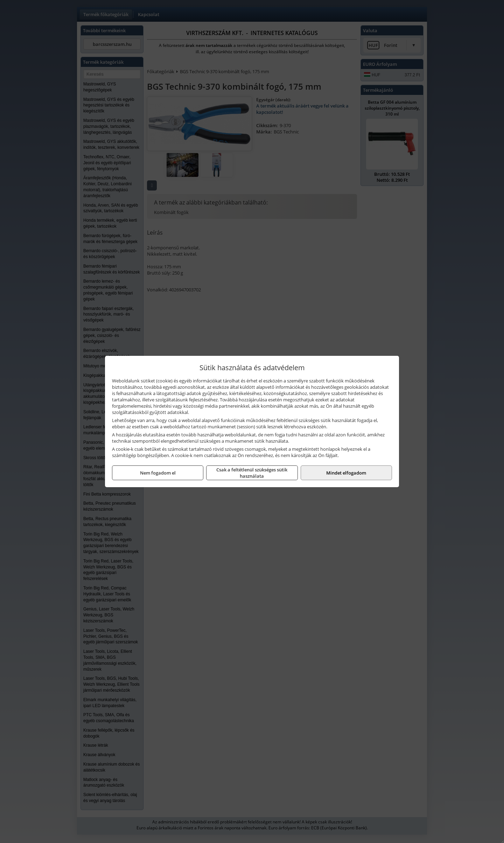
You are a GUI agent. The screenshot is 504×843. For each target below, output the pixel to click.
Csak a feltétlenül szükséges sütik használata (252, 473)
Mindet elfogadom (346, 473)
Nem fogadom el (158, 473)
